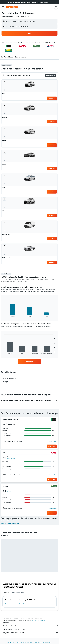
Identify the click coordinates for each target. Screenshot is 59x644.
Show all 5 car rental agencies (11, 523)
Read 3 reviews (11, 492)
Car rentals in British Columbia (42, 642)
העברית (46, 2)
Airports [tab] (7, 593)
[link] (30, 362)
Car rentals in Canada (26, 642)
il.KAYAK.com (11, 642)
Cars (17, 642)
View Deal (52, 98)
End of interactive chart (3, 316)
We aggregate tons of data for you (30, 629)
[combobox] (8, 17)
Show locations (53, 441)
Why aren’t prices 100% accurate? (30, 633)
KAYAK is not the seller (30, 626)
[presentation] (57, 413)
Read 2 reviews (11, 458)
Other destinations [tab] (18, 593)
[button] (57, 2)
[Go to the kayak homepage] (12, 7)
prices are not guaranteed (38, 620)
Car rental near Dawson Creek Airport (16, 604)
